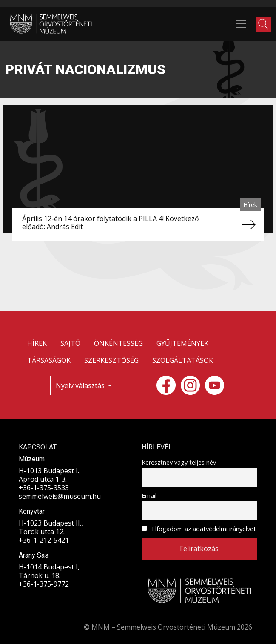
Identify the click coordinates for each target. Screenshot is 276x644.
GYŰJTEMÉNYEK (182, 343)
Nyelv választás (81, 385)
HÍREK (37, 343)
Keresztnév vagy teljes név (179, 462)
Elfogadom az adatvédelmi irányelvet (204, 529)
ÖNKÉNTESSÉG (118, 343)
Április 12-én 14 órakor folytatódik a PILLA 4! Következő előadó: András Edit (111, 223)
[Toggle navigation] (241, 24)
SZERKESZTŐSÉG (111, 360)
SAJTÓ (70, 343)
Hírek (250, 205)
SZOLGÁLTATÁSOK (183, 360)
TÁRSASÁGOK (49, 360)
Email (149, 496)
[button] (263, 24)
